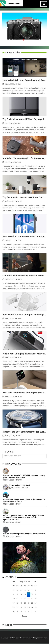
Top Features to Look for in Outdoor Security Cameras (24, 197)
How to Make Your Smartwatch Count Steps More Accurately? (24, 237)
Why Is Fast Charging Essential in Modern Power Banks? (24, 354)
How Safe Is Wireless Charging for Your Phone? (24, 393)
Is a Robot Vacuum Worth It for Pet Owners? (24, 158)
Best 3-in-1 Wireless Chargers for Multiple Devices (24, 315)
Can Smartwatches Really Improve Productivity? (24, 276)
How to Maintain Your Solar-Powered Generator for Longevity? (24, 80)
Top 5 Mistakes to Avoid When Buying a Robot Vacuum (24, 119)
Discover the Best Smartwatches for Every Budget (24, 432)
